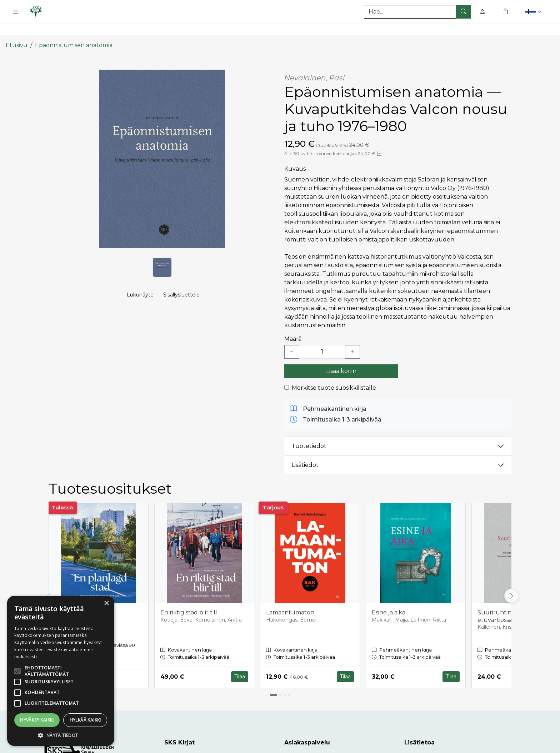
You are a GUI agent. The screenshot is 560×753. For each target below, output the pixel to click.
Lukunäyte (140, 288)
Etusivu (17, 29)
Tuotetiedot (309, 430)
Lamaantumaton (290, 596)
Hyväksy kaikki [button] (37, 720)
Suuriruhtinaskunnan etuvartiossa (509, 600)
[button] (534, 12)
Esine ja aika (389, 596)
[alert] (61, 671)
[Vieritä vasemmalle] (49, 580)
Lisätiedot (305, 449)
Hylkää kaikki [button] (85, 720)
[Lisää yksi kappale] (352, 336)
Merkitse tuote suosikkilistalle (334, 372)
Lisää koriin (341, 355)
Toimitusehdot (425, 743)
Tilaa (240, 661)
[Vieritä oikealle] (511, 580)
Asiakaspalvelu (305, 743)
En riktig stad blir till (189, 596)
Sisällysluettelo (181, 288)
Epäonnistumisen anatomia (74, 29)
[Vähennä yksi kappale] (292, 336)
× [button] (106, 604)
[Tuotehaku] (417, 12)
